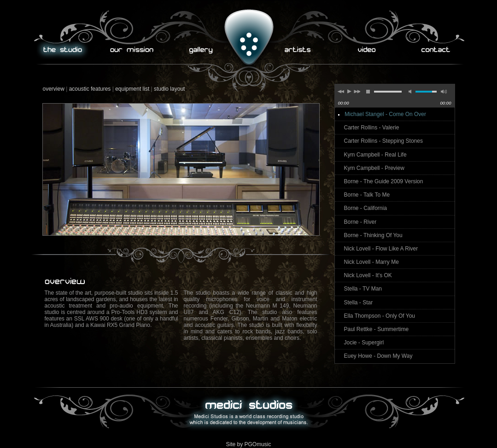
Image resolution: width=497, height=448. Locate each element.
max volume (443, 92)
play (349, 91)
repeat (490, 111)
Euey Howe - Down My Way (378, 356)
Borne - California (365, 208)
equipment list (132, 89)
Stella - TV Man (363, 289)
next (357, 93)
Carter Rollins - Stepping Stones (383, 141)
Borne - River (360, 222)
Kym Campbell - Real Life (375, 155)
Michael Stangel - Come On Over (385, 114)
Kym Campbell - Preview (374, 168)
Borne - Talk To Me (367, 195)
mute (411, 92)
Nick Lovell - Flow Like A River (381, 249)
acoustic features (90, 89)
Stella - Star (359, 303)
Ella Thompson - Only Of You (380, 316)
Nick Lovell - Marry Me (371, 262)
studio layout (169, 89)
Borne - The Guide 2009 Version (384, 181)
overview (54, 89)
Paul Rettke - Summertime (377, 329)
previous (341, 93)
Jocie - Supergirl (364, 343)
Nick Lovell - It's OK (368, 275)
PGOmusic (258, 444)
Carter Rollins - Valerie (372, 128)
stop (368, 93)
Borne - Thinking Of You (373, 235)
